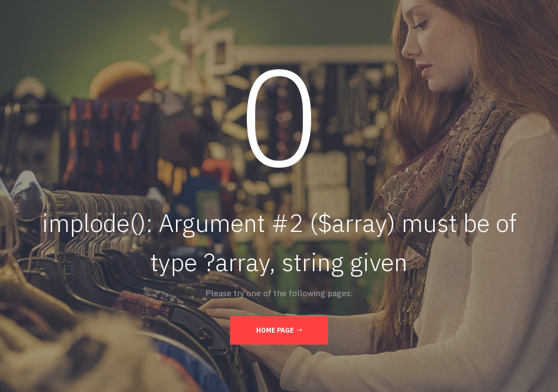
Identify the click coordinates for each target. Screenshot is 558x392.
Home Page (279, 330)
